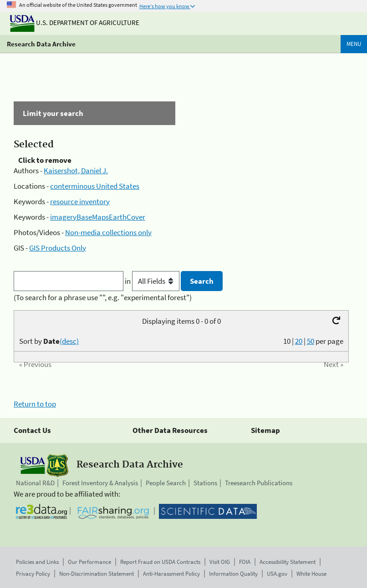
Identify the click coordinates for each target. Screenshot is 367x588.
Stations (205, 483)
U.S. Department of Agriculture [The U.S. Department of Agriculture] (75, 23)
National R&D (35, 483)
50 (311, 341)
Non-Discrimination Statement (97, 574)
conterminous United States (95, 186)
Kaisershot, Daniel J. (76, 171)
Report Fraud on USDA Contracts (160, 562)
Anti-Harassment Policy (171, 574)
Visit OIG (220, 562)
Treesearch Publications (259, 483)
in (153, 281)
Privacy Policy (33, 574)
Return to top (35, 404)
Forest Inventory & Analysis (100, 483)
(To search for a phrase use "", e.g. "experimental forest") (103, 297)
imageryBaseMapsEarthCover (98, 217)
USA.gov (277, 574)
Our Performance (89, 562)
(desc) (69, 341)
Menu (354, 44)
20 (299, 341)
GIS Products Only (58, 248)
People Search (166, 483)
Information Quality (233, 574)
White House (311, 574)
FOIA (245, 562)
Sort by (49, 341)
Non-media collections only (108, 232)
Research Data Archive (41, 44)
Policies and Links (37, 562)
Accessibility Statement (288, 562)
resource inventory (80, 201)
